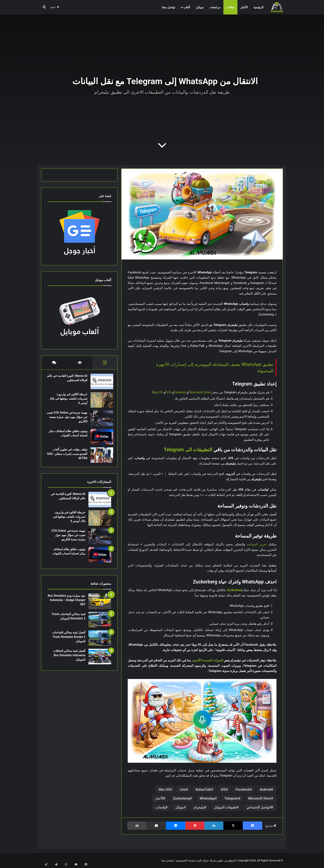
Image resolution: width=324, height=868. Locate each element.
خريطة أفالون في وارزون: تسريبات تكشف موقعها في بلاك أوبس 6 (69, 401)
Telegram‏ (231, 798)
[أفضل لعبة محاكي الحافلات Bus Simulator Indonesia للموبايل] (100, 661)
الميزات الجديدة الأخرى (208, 660)
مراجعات (215, 7)
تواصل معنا (169, 7)
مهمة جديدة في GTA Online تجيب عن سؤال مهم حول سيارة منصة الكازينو (68, 419)
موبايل (200, 7)
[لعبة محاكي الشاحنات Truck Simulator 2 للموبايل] (100, 624)
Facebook (243, 790)
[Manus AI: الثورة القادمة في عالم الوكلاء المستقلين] (100, 384)
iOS (169, 392)
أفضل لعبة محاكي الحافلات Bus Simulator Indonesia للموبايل (69, 659)
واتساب (161, 807)
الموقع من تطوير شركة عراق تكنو (217, 860)
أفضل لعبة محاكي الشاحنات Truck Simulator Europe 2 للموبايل (69, 641)
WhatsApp (207, 798)
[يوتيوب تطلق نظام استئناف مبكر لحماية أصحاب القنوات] (100, 439)
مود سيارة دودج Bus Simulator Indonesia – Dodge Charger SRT (67, 604)
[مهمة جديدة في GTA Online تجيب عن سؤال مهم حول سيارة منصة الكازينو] (100, 420)
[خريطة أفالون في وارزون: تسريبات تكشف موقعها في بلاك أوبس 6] (100, 402)
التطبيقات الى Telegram (188, 450)
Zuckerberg (181, 798)
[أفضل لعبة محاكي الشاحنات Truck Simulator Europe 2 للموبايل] (100, 642)
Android (181, 392)
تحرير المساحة (257, 544)
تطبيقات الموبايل (225, 807)
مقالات (230, 7)
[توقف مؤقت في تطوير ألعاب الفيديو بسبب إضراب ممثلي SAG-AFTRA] (100, 457)
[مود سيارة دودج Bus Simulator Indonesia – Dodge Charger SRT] (100, 605)
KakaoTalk (203, 790)
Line (183, 790)
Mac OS (157, 392)
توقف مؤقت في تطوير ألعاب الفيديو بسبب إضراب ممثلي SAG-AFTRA (68, 456)
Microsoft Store (200, 392)
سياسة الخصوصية (186, 860)
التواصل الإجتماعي (259, 807)
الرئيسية (258, 7)
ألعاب (187, 7)
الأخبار (244, 7)
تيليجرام (199, 807)
